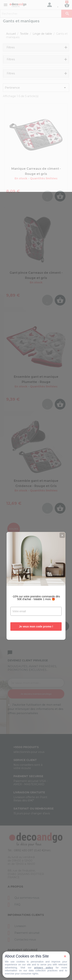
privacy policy (44, 968)
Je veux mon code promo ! (36, 531)
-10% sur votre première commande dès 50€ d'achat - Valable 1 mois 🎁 (36, 502)
